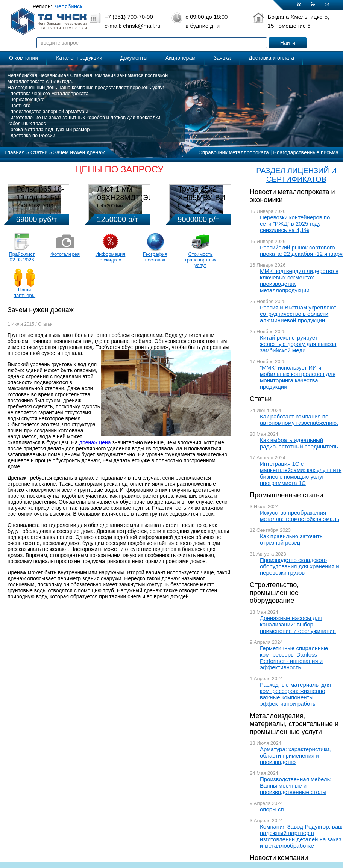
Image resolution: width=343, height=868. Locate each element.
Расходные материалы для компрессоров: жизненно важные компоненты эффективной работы (295, 694)
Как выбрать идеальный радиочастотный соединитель (299, 443)
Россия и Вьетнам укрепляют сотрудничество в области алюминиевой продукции (298, 314)
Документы (134, 58)
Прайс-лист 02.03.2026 (22, 257)
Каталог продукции (79, 58)
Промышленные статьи (286, 495)
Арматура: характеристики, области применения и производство (295, 756)
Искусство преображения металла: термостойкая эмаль (300, 516)
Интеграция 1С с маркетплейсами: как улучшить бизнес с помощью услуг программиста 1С (301, 473)
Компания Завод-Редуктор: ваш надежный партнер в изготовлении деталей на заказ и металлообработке (301, 836)
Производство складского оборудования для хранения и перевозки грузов (300, 566)
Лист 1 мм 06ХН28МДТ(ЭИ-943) (134, 193)
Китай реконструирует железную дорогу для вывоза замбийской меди (298, 344)
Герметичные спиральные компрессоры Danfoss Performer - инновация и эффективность (294, 658)
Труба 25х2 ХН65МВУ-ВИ (202, 193)
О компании (24, 58)
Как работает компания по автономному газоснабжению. (299, 420)
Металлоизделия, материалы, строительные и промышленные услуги (294, 724)
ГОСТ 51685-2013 (35, 206)
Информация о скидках (111, 257)
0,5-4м (185, 206)
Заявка (222, 58)
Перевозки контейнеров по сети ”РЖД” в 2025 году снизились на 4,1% (295, 224)
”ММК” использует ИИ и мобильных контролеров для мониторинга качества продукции (298, 377)
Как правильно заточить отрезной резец (291, 539)
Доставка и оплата (271, 58)
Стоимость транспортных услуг (200, 260)
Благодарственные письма (306, 152)
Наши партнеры (24, 293)
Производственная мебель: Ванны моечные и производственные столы (296, 786)
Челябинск (68, 6)
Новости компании (279, 858)
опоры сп (272, 809)
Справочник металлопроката (234, 152)
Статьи (261, 399)
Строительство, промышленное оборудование (274, 593)
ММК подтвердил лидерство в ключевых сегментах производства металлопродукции (299, 281)
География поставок (155, 257)
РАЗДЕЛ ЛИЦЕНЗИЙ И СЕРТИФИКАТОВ (296, 175)
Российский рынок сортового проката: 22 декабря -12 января (301, 251)
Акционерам (181, 58)
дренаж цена (95, 442)
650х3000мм (110, 206)
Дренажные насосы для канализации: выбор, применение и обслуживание (298, 624)
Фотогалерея (65, 254)
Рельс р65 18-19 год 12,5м (40, 193)
